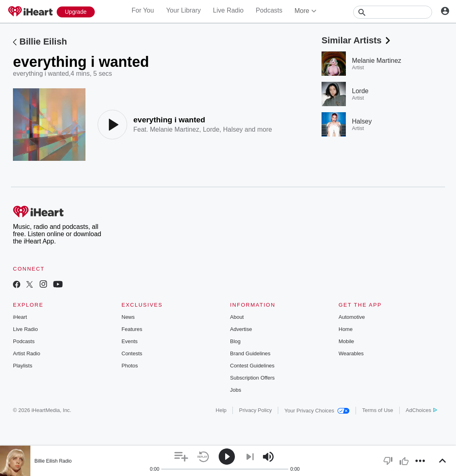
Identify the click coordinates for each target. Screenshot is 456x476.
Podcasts (269, 10)
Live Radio (228, 10)
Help (221, 410)
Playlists (23, 366)
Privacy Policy (255, 410)
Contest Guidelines (252, 366)
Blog (235, 341)
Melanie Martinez (175, 129)
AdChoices (421, 410)
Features (132, 329)
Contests (132, 353)
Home (346, 329)
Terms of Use (378, 410)
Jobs (235, 390)
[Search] (393, 12)
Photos (130, 366)
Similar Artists (357, 40)
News (128, 317)
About (237, 317)
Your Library (183, 10)
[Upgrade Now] (76, 12)
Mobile (346, 341)
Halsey (233, 129)
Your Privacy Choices (317, 411)
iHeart (20, 317)
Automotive (352, 317)
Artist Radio (27, 353)
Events (130, 341)
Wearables (351, 353)
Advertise (241, 329)
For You (143, 10)
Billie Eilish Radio (53, 461)
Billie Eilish (43, 42)
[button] (181, 457)
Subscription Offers (252, 378)
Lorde (211, 129)
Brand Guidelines (250, 353)
